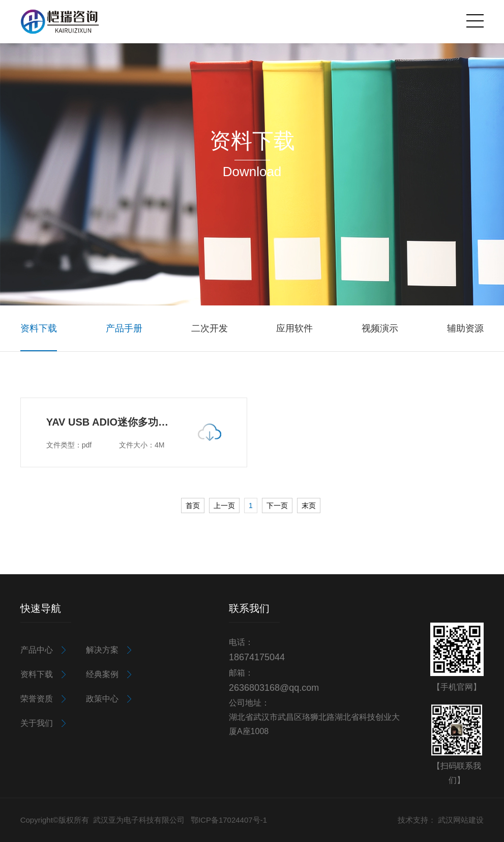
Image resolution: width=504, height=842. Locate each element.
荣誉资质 (37, 699)
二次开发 (210, 328)
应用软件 (294, 328)
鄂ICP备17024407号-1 (229, 820)
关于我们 (37, 723)
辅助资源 (465, 328)
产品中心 (37, 650)
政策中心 (102, 699)
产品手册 (124, 328)
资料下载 (39, 328)
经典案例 (102, 674)
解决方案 (102, 650)
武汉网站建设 (461, 820)
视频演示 (380, 328)
